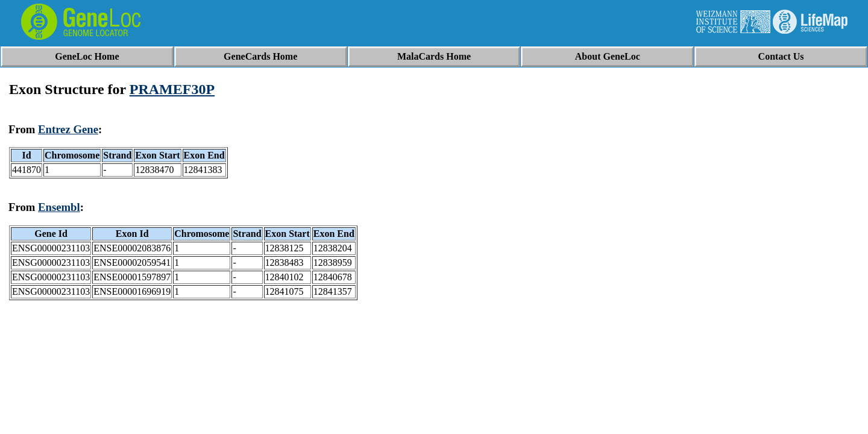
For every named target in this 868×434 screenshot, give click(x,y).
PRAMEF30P (172, 89)
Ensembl (59, 207)
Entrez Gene (68, 129)
